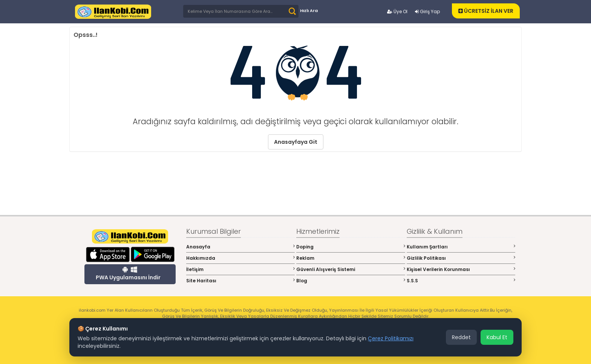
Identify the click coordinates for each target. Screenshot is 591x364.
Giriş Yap (427, 11)
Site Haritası (241, 281)
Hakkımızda (241, 258)
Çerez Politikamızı (391, 338)
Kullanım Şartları (461, 247)
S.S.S (461, 281)
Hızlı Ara (309, 11)
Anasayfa (241, 247)
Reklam (351, 258)
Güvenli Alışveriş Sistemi (351, 269)
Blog (351, 281)
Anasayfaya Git (296, 142)
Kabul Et (497, 337)
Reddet (461, 337)
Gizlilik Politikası (461, 258)
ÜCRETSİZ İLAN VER (486, 11)
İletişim (241, 269)
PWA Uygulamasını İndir (128, 274)
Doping (351, 247)
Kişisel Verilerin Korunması (461, 269)
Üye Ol (397, 11)
